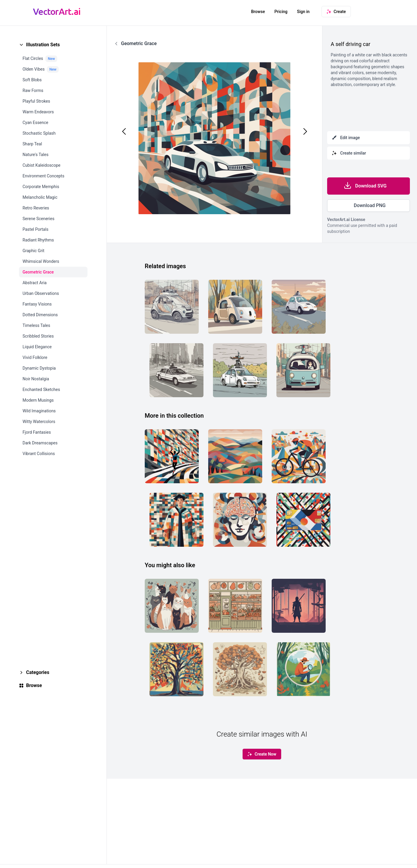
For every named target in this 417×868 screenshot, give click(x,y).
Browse (258, 12)
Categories (38, 672)
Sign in (303, 12)
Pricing (281, 12)
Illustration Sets (43, 45)
